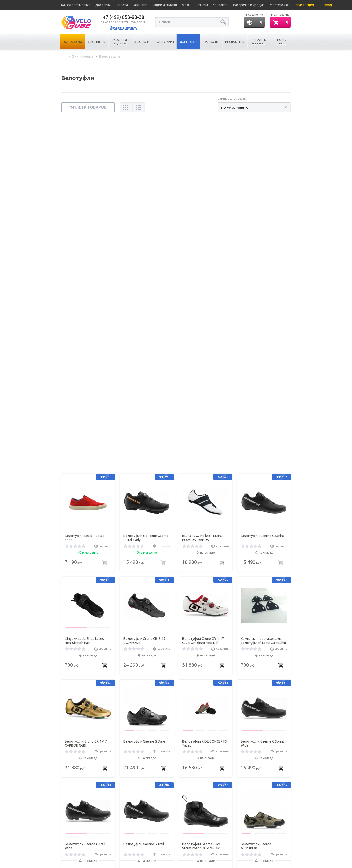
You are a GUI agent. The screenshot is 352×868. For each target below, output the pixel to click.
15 (206, 771)
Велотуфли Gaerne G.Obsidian (256, 498)
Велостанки (143, 42)
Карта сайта (103, 839)
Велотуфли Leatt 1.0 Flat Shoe (84, 189)
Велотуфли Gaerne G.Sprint (262, 187)
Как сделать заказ (76, 5)
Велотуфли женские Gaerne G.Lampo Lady (263, 703)
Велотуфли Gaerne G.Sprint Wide (262, 395)
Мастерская (279, 5)
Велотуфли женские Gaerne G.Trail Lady (146, 189)
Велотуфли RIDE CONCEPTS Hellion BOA (263, 601)
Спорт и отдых (281, 42)
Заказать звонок (123, 27)
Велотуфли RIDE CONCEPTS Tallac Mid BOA (204, 601)
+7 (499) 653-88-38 (124, 17)
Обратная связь (259, 832)
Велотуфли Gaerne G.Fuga (203, 701)
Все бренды (70, 833)
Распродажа (72, 42)
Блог (186, 5)
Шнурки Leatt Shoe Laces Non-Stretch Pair (84, 292)
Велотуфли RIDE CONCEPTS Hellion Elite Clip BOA (87, 703)
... (196, 771)
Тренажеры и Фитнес (259, 42)
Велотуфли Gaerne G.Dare (144, 393)
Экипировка (188, 42)
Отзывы (201, 5)
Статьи (66, 826)
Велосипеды (97, 42)
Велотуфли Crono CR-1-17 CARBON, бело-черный (203, 292)
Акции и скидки (165, 5)
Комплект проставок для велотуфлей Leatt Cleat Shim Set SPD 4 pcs (264, 292)
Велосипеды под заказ (120, 42)
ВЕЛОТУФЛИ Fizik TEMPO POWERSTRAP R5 (202, 189)
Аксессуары (165, 42)
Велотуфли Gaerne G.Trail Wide (85, 498)
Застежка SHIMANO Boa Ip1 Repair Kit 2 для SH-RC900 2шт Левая (86, 601)
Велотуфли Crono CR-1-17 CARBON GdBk (86, 395)
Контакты (220, 5)
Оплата (122, 5)
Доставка (103, 5)
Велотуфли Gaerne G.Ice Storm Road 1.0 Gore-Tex (201, 498)
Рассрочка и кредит (249, 5)
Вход (328, 5)
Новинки (101, 833)
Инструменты (235, 42)
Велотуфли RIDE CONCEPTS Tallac (204, 395)
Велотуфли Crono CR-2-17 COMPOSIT (144, 292)
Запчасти (211, 42)
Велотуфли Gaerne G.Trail (144, 496)
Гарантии (140, 5)
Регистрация (304, 5)
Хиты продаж (105, 826)
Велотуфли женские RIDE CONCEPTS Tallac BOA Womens (144, 601)
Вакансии (68, 839)
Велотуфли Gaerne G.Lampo (146, 701)
